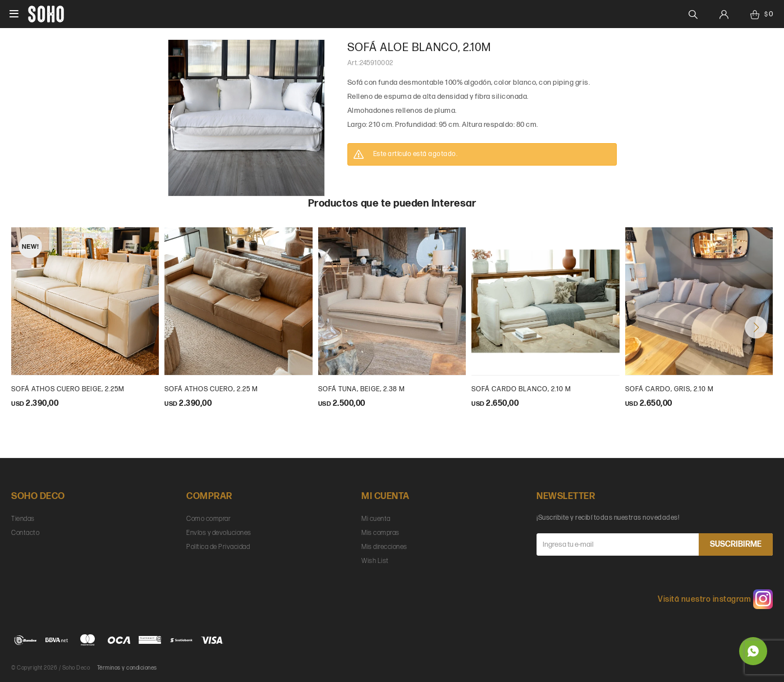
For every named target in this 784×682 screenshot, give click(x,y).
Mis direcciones (384, 547)
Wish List (375, 561)
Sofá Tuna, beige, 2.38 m (362, 389)
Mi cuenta (376, 519)
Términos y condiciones (127, 668)
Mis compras (380, 533)
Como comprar (208, 519)
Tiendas (23, 519)
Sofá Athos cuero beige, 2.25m (68, 389)
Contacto (25, 533)
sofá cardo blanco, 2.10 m (521, 389)
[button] (756, 327)
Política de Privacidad (218, 547)
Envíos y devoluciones (219, 533)
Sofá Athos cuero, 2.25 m (211, 389)
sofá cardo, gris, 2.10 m (670, 389)
